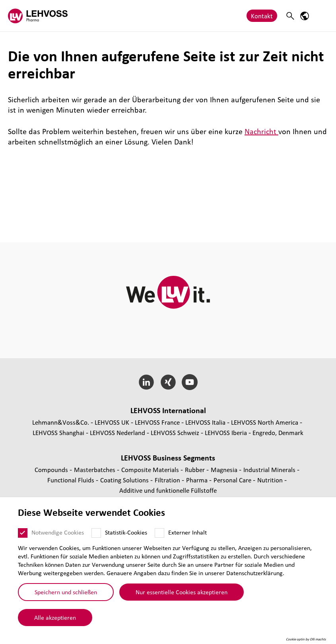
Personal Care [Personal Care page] (233, 480)
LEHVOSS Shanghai (58, 432)
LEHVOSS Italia (205, 422)
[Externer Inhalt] (159, 533)
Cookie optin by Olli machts (306, 639)
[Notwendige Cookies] (23, 533)
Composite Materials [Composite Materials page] (151, 469)
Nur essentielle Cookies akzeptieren (182, 592)
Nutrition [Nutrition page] (271, 480)
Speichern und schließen (66, 592)
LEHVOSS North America (265, 422)
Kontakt (262, 16)
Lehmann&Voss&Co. (61, 422)
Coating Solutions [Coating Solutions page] (125, 480)
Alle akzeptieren (55, 617)
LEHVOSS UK (112, 422)
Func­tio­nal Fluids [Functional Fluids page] (72, 480)
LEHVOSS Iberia (226, 432)
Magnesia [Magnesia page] (225, 469)
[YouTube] (190, 382)
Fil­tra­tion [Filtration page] (168, 480)
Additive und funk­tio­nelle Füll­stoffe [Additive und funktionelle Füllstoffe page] (168, 490)
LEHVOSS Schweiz (175, 432)
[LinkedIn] (146, 382)
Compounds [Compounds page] (52, 469)
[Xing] (168, 382)
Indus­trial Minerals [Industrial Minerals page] (270, 469)
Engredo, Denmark (278, 432)
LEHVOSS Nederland (118, 432)
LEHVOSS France (157, 422)
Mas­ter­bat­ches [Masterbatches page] (95, 469)
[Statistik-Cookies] (96, 533)
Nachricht (261, 131)
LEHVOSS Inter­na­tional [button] (168, 410)
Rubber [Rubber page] (196, 469)
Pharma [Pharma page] (198, 480)
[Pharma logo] (38, 16)
